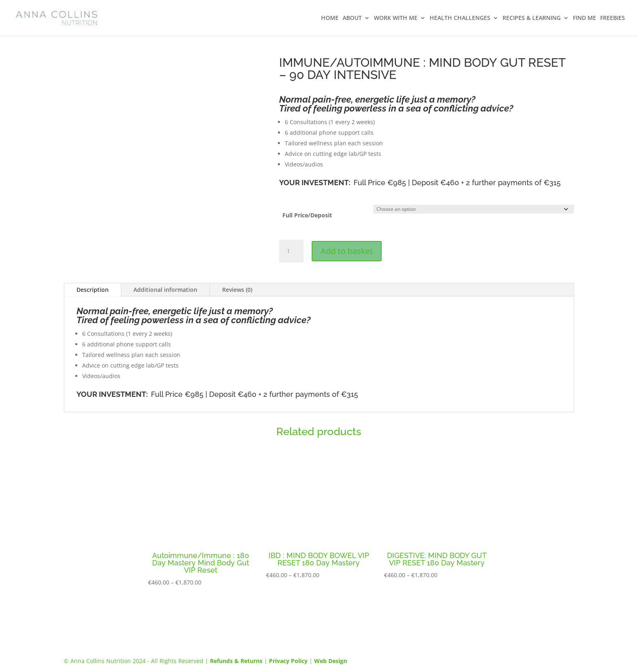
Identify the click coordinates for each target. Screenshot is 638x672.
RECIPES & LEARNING (532, 18)
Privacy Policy (288, 661)
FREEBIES (613, 18)
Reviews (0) (237, 290)
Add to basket (347, 251)
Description (93, 290)
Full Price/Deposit (307, 215)
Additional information (165, 290)
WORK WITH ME (396, 18)
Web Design (331, 661)
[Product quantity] (291, 251)
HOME (330, 18)
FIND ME (584, 18)
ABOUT (352, 18)
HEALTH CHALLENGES (460, 18)
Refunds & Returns (236, 661)
